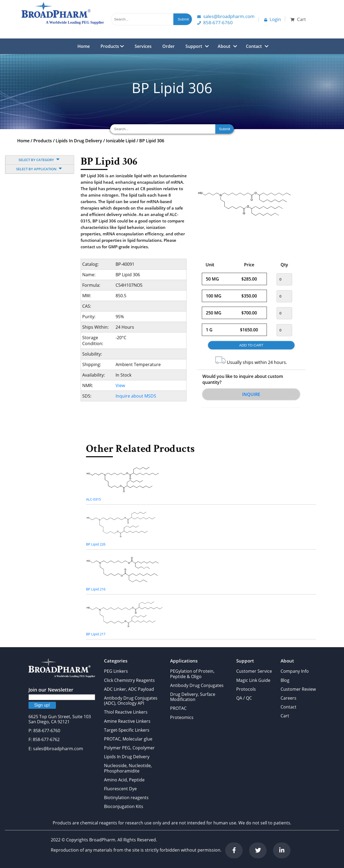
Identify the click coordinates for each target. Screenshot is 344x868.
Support (194, 46)
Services (143, 46)
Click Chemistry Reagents (129, 680)
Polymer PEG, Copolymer (129, 748)
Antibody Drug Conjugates (197, 685)
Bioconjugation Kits (124, 806)
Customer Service (254, 671)
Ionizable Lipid (121, 141)
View (120, 385)
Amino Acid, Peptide (124, 780)
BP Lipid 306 (152, 141)
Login (273, 19)
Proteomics (182, 717)
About (224, 46)
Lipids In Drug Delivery (79, 141)
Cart (285, 716)
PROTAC (178, 708)
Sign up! (42, 705)
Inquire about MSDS (136, 396)
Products (112, 46)
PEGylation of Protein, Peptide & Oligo (192, 674)
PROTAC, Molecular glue (128, 739)
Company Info (295, 671)
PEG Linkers (116, 671)
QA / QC (244, 698)
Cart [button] (298, 19)
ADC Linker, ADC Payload (129, 689)
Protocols (246, 689)
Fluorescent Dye (120, 789)
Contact (254, 46)
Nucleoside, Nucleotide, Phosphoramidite (128, 768)
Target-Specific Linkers (127, 730)
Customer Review (298, 689)
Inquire (251, 394)
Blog (285, 680)
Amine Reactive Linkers (127, 721)
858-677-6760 (215, 22)
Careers (289, 698)
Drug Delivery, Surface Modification (193, 697)
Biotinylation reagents (126, 798)
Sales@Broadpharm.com (226, 16)
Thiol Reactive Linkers (126, 712)
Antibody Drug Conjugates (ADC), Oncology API (131, 701)
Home (84, 46)
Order (169, 46)
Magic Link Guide (253, 680)
